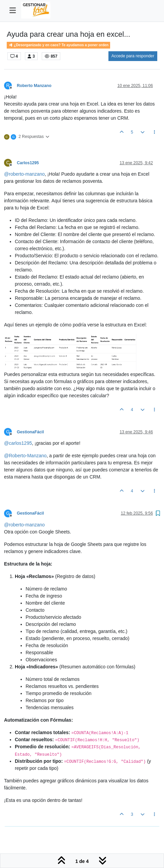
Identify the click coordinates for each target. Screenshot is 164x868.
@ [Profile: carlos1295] (18, 443)
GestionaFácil (30, 432)
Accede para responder (133, 56)
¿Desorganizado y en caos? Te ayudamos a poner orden (58, 45)
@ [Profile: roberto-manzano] (24, 174)
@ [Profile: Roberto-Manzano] (25, 456)
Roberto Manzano (34, 86)
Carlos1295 (28, 163)
